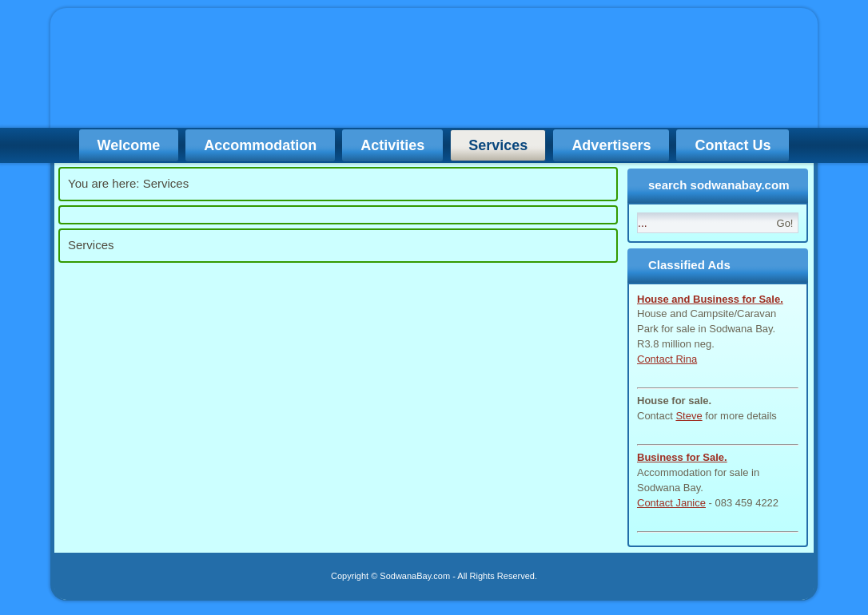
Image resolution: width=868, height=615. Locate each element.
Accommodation (260, 145)
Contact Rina (667, 359)
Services (498, 145)
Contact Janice (671, 503)
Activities (392, 145)
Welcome (129, 145)
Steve (689, 416)
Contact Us (733, 145)
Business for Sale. (682, 457)
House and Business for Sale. (710, 299)
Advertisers (611, 145)
